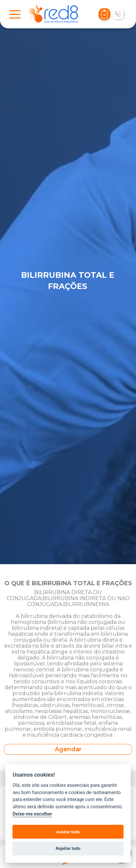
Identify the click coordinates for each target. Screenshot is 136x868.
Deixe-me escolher (32, 814)
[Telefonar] (119, 14)
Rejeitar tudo (68, 848)
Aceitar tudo (68, 832)
